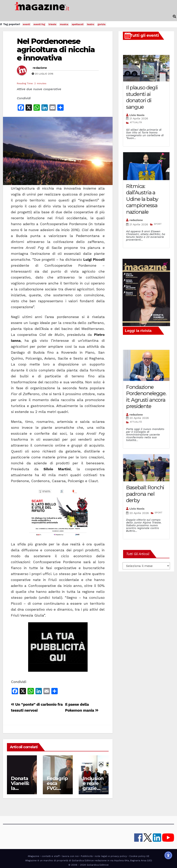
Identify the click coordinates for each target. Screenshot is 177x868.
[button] (174, 17)
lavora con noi (70, 856)
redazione (40, 68)
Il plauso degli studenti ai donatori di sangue (142, 97)
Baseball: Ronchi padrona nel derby (145, 494)
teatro (91, 24)
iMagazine (33, 856)
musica (64, 24)
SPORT (158, 224)
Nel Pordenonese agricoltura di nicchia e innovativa (56, 50)
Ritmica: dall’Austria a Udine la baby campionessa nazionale (142, 199)
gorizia (102, 24)
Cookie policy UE (139, 856)
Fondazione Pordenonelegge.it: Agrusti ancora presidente (146, 397)
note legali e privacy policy (111, 856)
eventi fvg (39, 24)
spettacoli (78, 24)
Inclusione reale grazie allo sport (94, 786)
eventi (26, 24)
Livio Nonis (137, 115)
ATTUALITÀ (136, 122)
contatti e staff (51, 856)
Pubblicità (87, 856)
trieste (52, 24)
